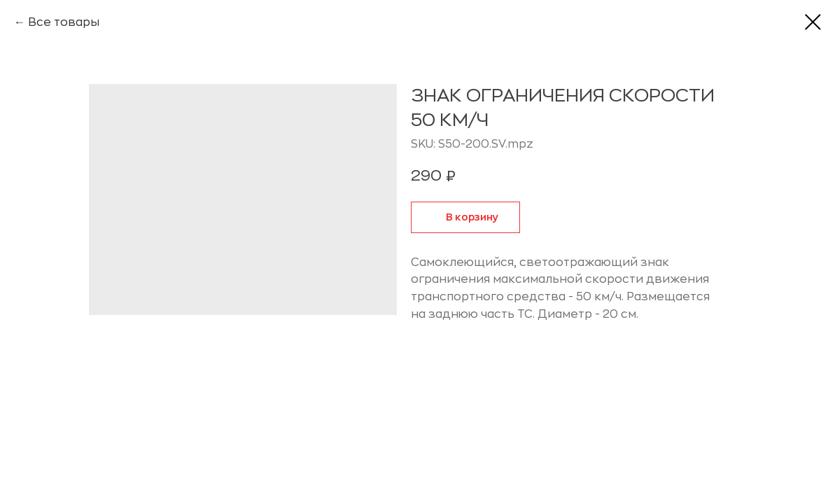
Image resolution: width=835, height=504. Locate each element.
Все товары (64, 22)
